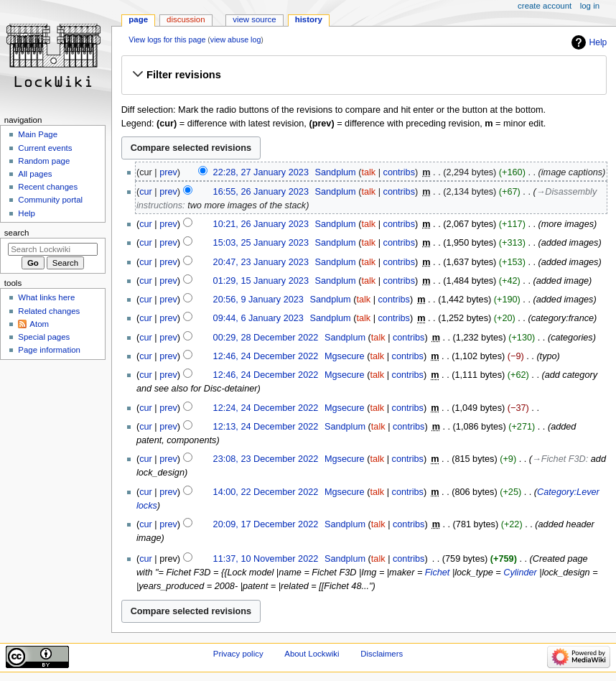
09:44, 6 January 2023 (258, 318)
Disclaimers (382, 654)
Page (138, 19)
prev (168, 172)
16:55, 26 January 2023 (261, 192)
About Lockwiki (312, 654)
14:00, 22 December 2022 (266, 492)
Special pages (44, 337)
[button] (364, 75)
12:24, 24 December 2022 (266, 408)
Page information (49, 350)
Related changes (49, 311)
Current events (45, 148)
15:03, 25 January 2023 (261, 243)
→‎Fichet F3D (559, 459)
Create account (545, 6)
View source (254, 19)
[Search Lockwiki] (53, 249)
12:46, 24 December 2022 (266, 356)
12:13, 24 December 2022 (266, 427)
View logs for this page (167, 40)
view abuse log (236, 40)
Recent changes (48, 187)
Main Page (38, 134)
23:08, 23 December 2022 (266, 459)
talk (368, 172)
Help (598, 42)
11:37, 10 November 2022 (266, 559)
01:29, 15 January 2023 (261, 281)
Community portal (50, 200)
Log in (590, 6)
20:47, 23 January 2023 (261, 262)
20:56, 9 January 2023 (258, 300)
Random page (44, 161)
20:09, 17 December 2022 (266, 524)
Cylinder (520, 573)
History (309, 19)
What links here (46, 297)
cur (146, 192)
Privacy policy (238, 654)
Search (17, 233)
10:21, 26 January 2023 (261, 224)
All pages (35, 174)
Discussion (186, 19)
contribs (399, 172)
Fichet (438, 573)
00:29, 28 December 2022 (266, 338)
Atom (39, 324)
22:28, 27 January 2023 (261, 172)
